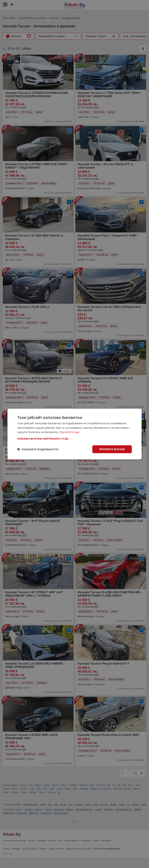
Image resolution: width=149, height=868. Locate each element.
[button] (75, 438)
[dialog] (75, 434)
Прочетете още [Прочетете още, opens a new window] (70, 432)
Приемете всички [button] (112, 449)
